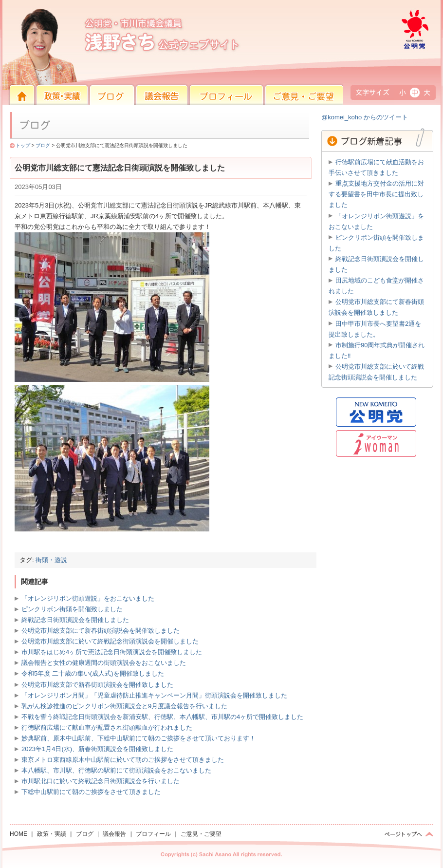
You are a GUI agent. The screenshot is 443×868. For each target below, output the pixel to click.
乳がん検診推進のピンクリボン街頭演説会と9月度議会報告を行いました (124, 706)
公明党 (397, 87)
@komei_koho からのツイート (365, 117)
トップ (23, 145)
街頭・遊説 (51, 560)
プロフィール (202, 111)
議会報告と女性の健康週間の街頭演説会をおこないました (104, 663)
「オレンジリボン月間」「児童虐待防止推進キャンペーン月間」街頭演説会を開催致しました (154, 695)
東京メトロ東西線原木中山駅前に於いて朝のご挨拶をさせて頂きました (123, 760)
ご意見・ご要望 (280, 111)
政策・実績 (46, 111)
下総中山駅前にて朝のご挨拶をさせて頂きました (91, 792)
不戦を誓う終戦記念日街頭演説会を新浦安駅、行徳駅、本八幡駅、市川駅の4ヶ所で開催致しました (162, 717)
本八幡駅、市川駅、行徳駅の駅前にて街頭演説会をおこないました (116, 770)
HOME (7, 87)
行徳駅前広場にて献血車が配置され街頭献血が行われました (107, 727)
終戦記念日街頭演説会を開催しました (75, 620)
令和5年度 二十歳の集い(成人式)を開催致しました (93, 673)
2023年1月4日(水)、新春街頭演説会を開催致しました (97, 749)
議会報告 (144, 111)
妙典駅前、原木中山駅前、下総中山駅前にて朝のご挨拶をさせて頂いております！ (138, 738)
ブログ (43, 145)
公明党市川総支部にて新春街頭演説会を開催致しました (101, 631)
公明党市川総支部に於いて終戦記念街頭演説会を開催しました (110, 641)
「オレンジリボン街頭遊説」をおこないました (88, 598)
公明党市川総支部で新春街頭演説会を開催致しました (97, 685)
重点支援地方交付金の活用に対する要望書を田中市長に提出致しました (376, 194)
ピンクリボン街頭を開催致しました (72, 609)
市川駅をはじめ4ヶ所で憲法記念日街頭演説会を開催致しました (112, 652)
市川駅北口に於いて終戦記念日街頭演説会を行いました (101, 781)
